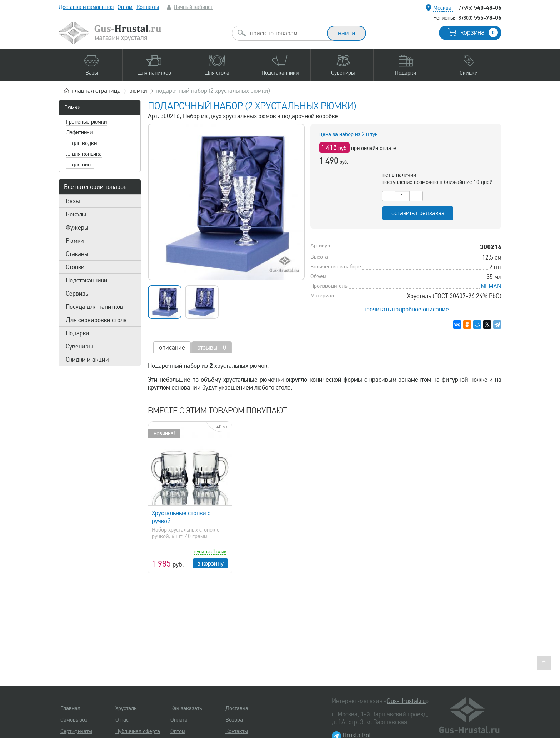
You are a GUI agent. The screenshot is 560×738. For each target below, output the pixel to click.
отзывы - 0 (212, 347)
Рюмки (72, 107)
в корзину (210, 563)
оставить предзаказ (418, 213)
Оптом (125, 7)
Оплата (179, 720)
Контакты (148, 7)
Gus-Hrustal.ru (406, 701)
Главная (70, 708)
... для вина (80, 165)
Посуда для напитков (94, 307)
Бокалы (76, 214)
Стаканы (77, 254)
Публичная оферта (138, 731)
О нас (122, 720)
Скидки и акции (87, 360)
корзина (479, 32)
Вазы (73, 201)
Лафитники (79, 132)
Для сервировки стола (96, 320)
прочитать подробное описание (406, 309)
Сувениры (79, 346)
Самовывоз (74, 720)
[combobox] (286, 33)
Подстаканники (87, 280)
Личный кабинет (193, 7)
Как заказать (186, 708)
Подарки (77, 333)
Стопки (75, 267)
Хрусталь (126, 708)
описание (172, 347)
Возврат (235, 720)
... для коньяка (84, 154)
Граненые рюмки (86, 122)
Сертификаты (76, 731)
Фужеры (77, 227)
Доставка (237, 708)
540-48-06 (479, 7)
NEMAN (491, 286)
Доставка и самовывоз (86, 7)
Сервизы (78, 293)
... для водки (81, 143)
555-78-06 (480, 17)
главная (96, 91)
